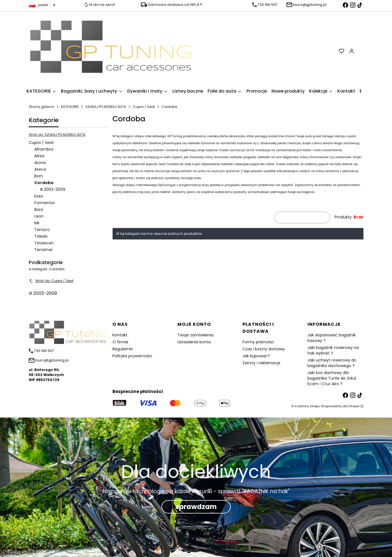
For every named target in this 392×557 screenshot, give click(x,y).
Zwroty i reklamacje (261, 363)
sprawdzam (196, 507)
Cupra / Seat (144, 107)
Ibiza (39, 209)
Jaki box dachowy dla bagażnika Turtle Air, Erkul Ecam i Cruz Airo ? (332, 378)
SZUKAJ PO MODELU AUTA (106, 107)
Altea (39, 156)
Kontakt (120, 335)
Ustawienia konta (194, 342)
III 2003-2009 (53, 189)
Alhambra (44, 149)
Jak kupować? (256, 356)
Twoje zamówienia (195, 335)
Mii (37, 223)
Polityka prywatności (132, 356)
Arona (40, 163)
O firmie (120, 342)
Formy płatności (258, 342)
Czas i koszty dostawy (264, 349)
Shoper (354, 406)
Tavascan (44, 243)
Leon (39, 216)
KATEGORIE (70, 107)
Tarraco (42, 230)
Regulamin (123, 349)
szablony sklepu (307, 406)
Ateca (40, 169)
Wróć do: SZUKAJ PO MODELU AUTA (57, 135)
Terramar (44, 250)
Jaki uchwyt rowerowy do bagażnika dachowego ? (332, 363)
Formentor (45, 203)
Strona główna (41, 107)
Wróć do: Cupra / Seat (51, 281)
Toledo (41, 236)
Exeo (39, 196)
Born (39, 176)
